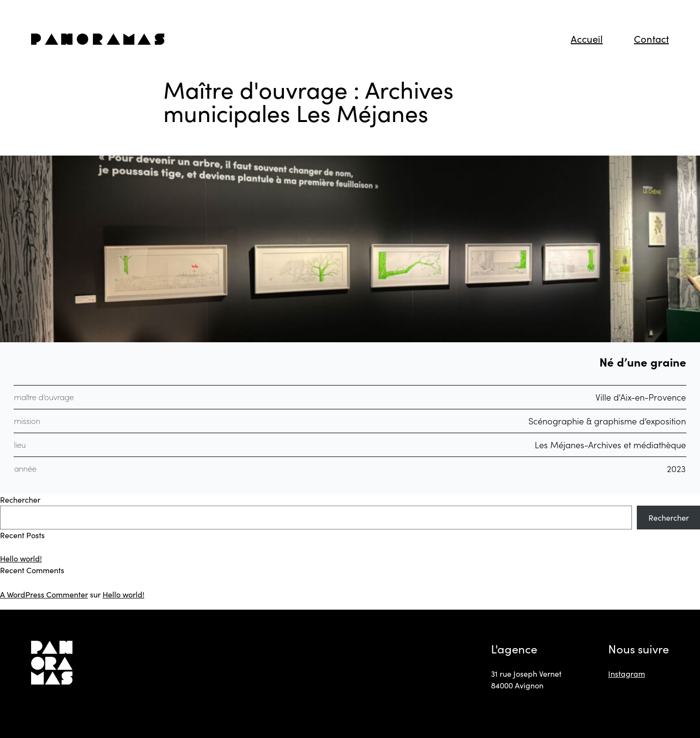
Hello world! (21, 558)
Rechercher (20, 500)
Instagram (627, 674)
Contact (651, 39)
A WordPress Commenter (44, 594)
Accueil (587, 39)
